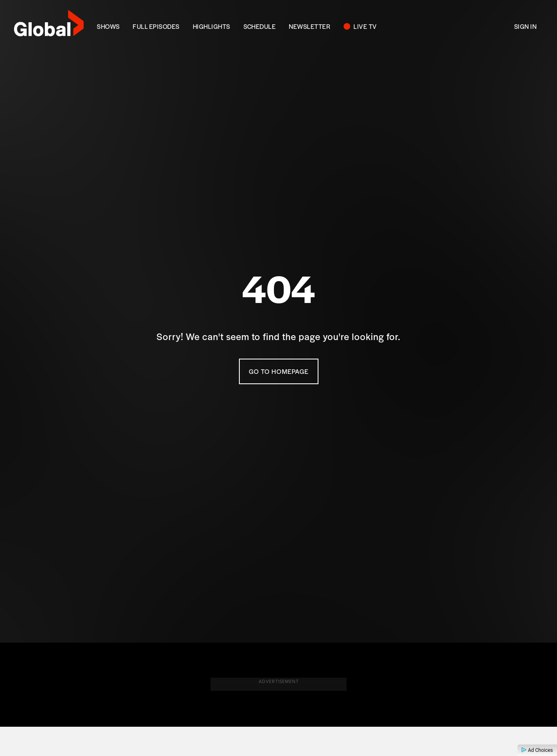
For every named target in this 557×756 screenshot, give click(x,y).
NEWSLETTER (310, 26)
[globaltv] (49, 26)
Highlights (212, 26)
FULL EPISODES (156, 26)
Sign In (525, 26)
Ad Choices (537, 750)
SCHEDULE (260, 26)
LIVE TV (365, 26)
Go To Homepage (279, 372)
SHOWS (108, 26)
